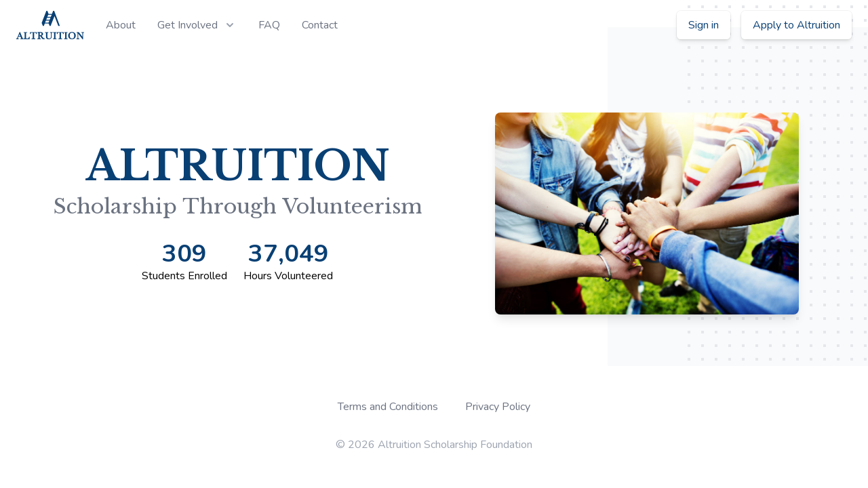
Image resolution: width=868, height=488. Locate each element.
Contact (320, 25)
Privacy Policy (498, 407)
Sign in (704, 25)
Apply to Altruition (796, 25)
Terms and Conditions (388, 407)
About (121, 25)
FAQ (269, 25)
